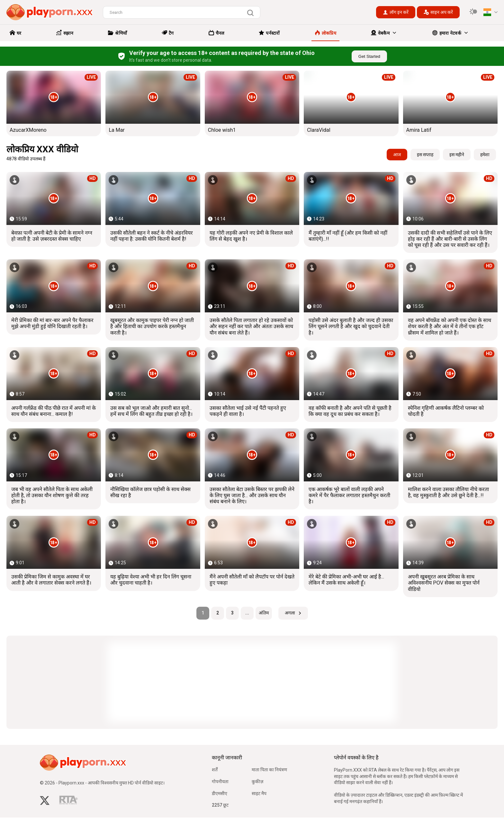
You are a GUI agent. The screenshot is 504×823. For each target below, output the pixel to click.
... (247, 613)
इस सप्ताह (425, 155)
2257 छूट (220, 805)
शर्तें (215, 770)
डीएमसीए (220, 793)
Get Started (369, 56)
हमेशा (485, 155)
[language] (491, 12)
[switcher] (473, 12)
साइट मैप (259, 793)
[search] (252, 13)
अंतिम (264, 613)
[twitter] (45, 801)
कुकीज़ (257, 782)
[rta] (69, 802)
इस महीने (457, 155)
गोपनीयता (220, 782)
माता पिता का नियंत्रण (269, 770)
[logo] (50, 12)
